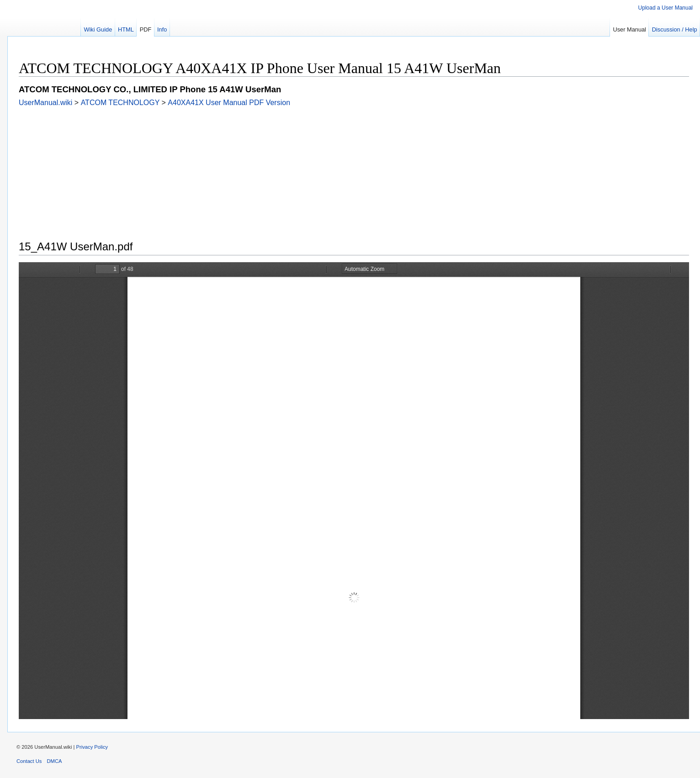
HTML (126, 29)
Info (162, 29)
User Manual (629, 29)
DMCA (55, 761)
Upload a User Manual (666, 8)
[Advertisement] (293, 171)
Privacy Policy (92, 747)
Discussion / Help (675, 29)
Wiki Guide (98, 29)
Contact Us (29, 761)
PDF (146, 29)
